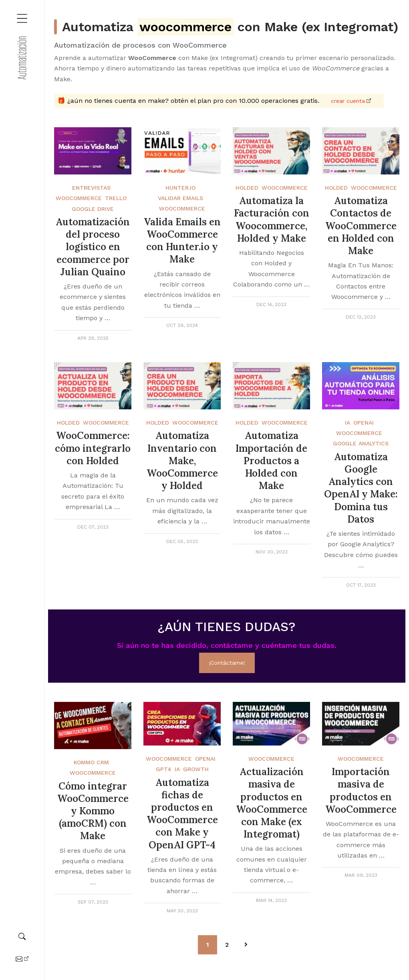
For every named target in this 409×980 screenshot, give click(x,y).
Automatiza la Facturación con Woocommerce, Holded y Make (272, 219)
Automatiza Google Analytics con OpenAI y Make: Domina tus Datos (361, 488)
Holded (247, 188)
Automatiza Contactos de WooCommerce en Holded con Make (361, 226)
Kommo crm (91, 762)
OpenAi (364, 423)
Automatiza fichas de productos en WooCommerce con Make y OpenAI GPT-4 (182, 814)
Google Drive (93, 209)
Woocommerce (93, 773)
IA (348, 423)
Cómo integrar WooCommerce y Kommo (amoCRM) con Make (93, 811)
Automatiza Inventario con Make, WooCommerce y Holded (182, 461)
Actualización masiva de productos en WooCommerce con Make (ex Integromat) (272, 803)
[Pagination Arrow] (246, 945)
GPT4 (164, 769)
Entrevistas (91, 188)
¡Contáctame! (227, 663)
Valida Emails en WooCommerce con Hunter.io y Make (182, 241)
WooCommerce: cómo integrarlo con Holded (93, 448)
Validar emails (180, 198)
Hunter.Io (180, 188)
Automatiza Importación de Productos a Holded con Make (271, 461)
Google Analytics (361, 443)
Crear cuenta (348, 101)
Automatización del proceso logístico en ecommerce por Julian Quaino (93, 247)
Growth (196, 769)
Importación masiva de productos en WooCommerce (361, 791)
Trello (116, 198)
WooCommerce (79, 198)
